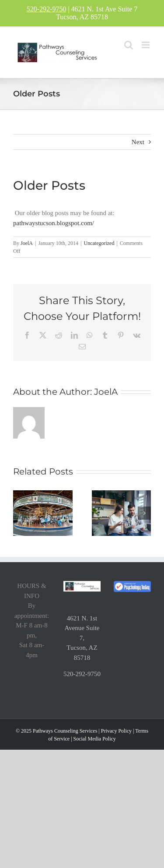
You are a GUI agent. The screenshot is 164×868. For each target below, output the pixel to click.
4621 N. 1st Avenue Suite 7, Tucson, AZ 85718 (82, 638)
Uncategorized (99, 243)
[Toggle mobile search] (129, 45)
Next (138, 142)
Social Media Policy (95, 739)
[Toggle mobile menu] (146, 45)
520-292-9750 (47, 9)
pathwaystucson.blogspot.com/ (54, 223)
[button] (20, 513)
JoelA (27, 243)
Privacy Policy (116, 731)
